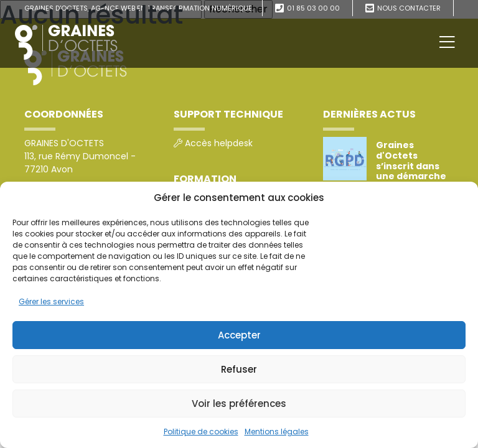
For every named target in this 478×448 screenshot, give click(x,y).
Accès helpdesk (219, 143)
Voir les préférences (239, 404)
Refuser (239, 369)
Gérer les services (51, 301)
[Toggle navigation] (447, 42)
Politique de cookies (201, 432)
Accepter (239, 335)
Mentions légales (277, 432)
